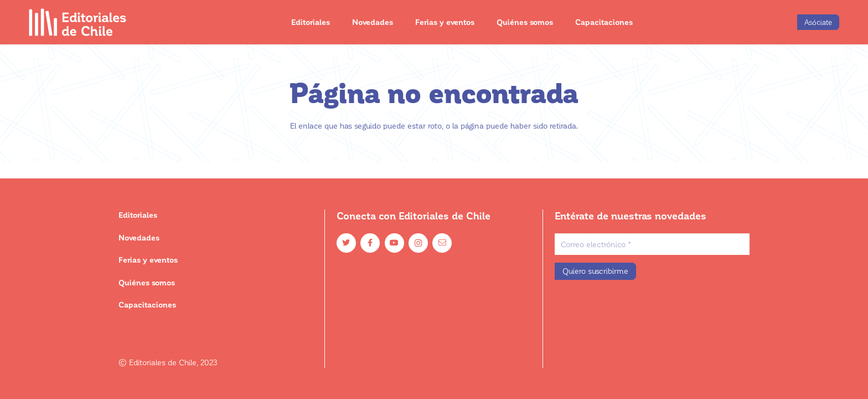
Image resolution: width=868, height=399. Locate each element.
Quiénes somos (147, 282)
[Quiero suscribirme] (595, 271)
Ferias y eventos (148, 260)
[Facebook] (370, 243)
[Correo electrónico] (652, 244)
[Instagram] (418, 243)
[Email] (442, 243)
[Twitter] (346, 243)
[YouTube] (394, 243)
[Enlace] (78, 22)
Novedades (139, 237)
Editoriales (138, 215)
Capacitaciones (147, 305)
